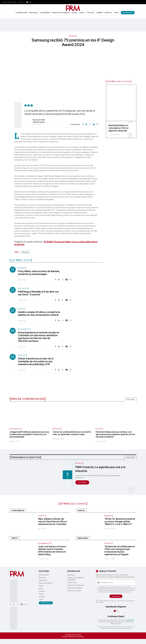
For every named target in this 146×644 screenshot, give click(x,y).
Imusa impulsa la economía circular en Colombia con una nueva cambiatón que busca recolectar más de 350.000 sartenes (39, 337)
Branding (109, 516)
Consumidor (45, 13)
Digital (74, 13)
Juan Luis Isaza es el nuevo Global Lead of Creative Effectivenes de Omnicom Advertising (52, 550)
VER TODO (131, 400)
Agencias (57, 429)
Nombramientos (45, 543)
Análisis (42, 516)
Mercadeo (34, 13)
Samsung (25, 252)
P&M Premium (128, 13)
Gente (82, 13)
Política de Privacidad (75, 588)
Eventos (108, 13)
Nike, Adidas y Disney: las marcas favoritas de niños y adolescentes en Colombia (53, 522)
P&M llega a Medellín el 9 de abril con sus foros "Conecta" (38, 293)
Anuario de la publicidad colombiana (75, 579)
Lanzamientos (16, 429)
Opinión (99, 13)
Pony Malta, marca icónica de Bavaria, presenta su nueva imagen (39, 273)
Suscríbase (71, 575)
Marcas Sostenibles (61, 13)
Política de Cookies (74, 591)
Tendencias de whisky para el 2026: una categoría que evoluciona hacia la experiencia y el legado (120, 550)
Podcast (90, 13)
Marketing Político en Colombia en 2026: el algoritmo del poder (118, 128)
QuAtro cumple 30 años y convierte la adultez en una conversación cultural (39, 313)
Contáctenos (72, 582)
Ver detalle (82, 482)
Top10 (116, 13)
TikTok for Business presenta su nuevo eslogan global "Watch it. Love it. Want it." (120, 522)
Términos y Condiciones (76, 585)
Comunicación (21, 13)
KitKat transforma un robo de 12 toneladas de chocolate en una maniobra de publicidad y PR (36, 361)
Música (99, 429)
